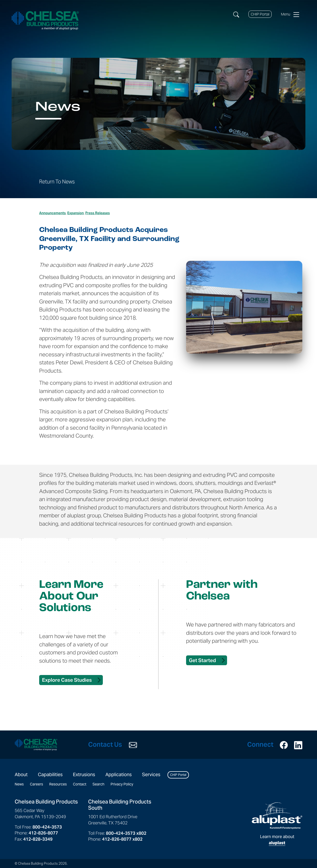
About (21, 774)
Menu (290, 14)
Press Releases (98, 213)
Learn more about (277, 824)
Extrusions (84, 774)
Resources (58, 784)
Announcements (52, 213)
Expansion (76, 213)
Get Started (202, 660)
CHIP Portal (260, 14)
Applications (119, 774)
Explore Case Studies (67, 680)
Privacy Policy (122, 784)
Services (151, 774)
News (19, 784)
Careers (36, 784)
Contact (80, 784)
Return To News (57, 182)
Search (98, 784)
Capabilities (50, 774)
